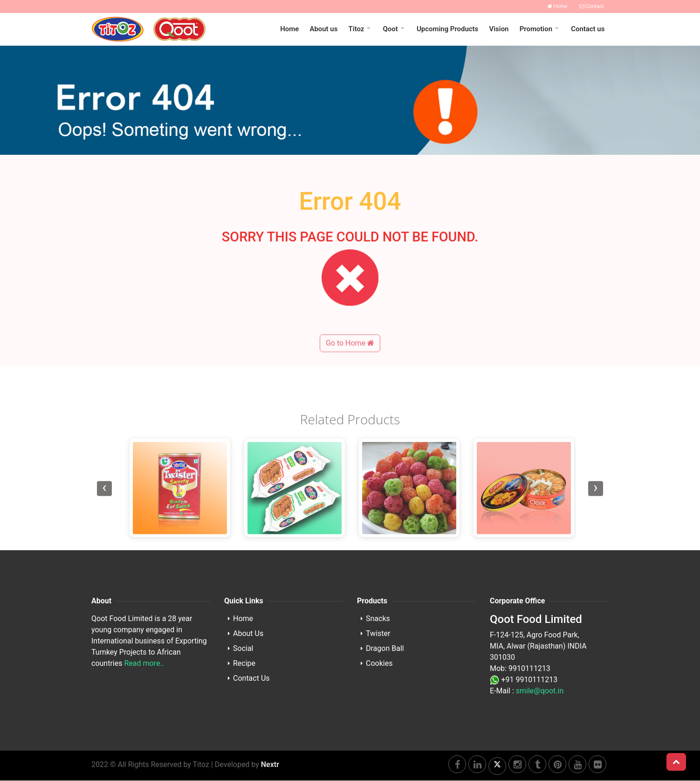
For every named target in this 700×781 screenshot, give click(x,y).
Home (557, 6)
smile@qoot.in (540, 691)
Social (243, 649)
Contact (591, 6)
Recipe (244, 664)
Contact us (588, 29)
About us (326, 29)
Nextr (270, 765)
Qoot (392, 29)
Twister (378, 634)
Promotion (537, 29)
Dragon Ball (385, 649)
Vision (500, 29)
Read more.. (144, 664)
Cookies (379, 664)
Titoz (359, 29)
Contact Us (251, 679)
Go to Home (350, 375)
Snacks (378, 619)
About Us (248, 634)
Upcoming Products (449, 29)
